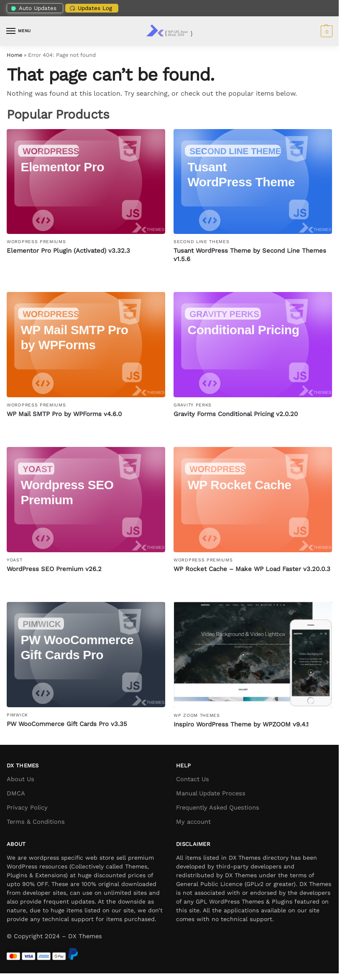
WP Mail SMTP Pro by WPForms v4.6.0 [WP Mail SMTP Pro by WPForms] (64, 414)
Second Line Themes (202, 242)
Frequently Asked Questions (218, 807)
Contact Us (193, 779)
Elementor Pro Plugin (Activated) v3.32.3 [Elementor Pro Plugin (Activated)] (68, 251)
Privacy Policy (27, 807)
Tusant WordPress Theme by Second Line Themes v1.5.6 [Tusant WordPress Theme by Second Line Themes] (250, 255)
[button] (326, 31)
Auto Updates (34, 8)
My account (193, 822)
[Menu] (19, 31)
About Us (20, 779)
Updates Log (90, 8)
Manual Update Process (211, 793)
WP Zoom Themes (197, 715)
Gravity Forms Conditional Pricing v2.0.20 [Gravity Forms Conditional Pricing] (236, 414)
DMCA (16, 793)
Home (14, 55)
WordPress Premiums (36, 242)
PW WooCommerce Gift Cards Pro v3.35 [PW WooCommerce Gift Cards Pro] (67, 724)
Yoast (15, 560)
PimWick (17, 715)
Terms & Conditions (36, 822)
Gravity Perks (193, 405)
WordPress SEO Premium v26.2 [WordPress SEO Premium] (54, 569)
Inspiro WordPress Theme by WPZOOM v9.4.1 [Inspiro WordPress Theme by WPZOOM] (241, 724)
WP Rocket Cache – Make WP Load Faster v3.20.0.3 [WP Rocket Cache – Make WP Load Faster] (252, 569)
